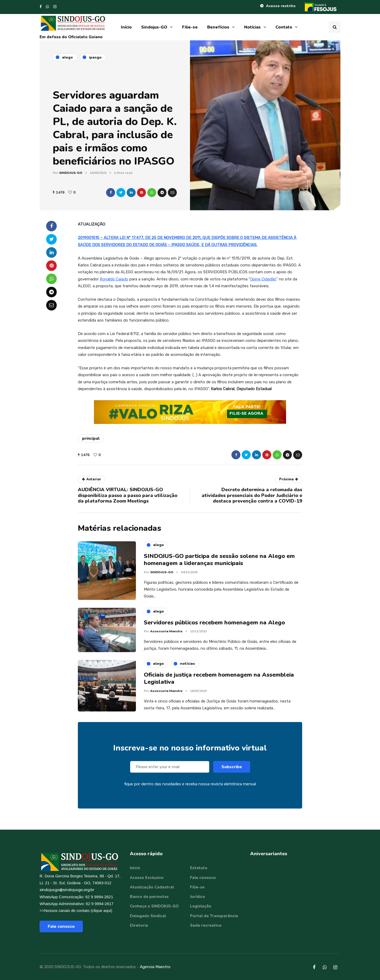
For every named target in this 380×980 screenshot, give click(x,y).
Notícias (252, 27)
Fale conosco (61, 926)
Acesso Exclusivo (147, 878)
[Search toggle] (335, 27)
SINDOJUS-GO (71, 173)
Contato (284, 27)
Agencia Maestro (155, 967)
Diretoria (139, 925)
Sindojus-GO (154, 27)
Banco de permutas (149, 897)
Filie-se (190, 27)
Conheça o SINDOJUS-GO (154, 906)
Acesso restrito (281, 6)
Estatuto (199, 868)
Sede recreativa (206, 925)
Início (126, 27)
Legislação (201, 906)
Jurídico (198, 897)
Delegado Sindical (148, 916)
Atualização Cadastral (152, 887)
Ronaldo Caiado (114, 279)
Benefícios (218, 27)
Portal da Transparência (214, 916)
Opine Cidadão (263, 279)
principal (91, 438)
